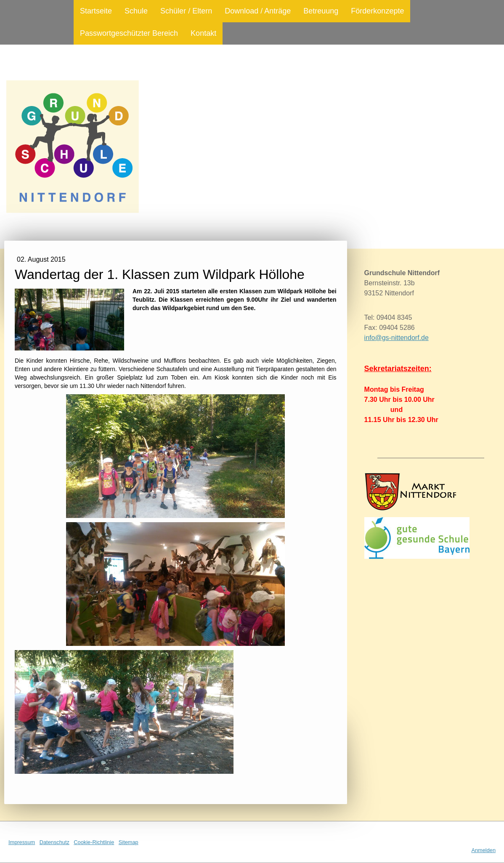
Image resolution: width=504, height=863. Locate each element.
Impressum (22, 842)
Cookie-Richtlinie (94, 842)
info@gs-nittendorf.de (397, 338)
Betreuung (321, 11)
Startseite (96, 11)
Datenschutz (54, 842)
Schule (136, 11)
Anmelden (483, 850)
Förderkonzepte (377, 11)
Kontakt (203, 33)
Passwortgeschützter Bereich (129, 33)
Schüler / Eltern (186, 11)
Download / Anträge (258, 11)
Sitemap (129, 842)
